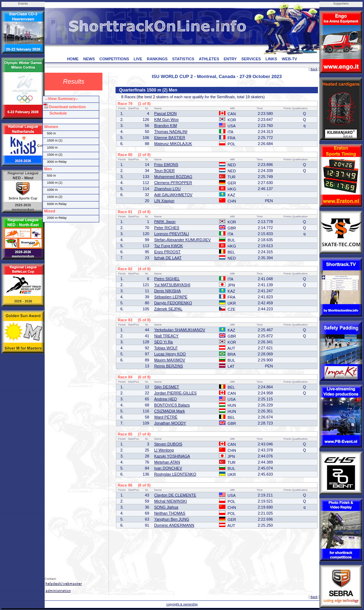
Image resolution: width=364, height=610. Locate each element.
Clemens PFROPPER (173, 183)
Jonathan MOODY (170, 423)
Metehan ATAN (167, 462)
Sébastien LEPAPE (171, 297)
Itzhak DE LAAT (168, 258)
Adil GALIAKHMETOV (173, 195)
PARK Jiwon (165, 222)
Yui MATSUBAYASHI (172, 285)
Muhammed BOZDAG (173, 177)
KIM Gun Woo (166, 120)
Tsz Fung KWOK (169, 246)
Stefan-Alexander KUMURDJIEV (183, 240)
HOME (73, 59)
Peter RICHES (167, 228)
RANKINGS (157, 59)
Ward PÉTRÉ (166, 417)
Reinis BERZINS (169, 366)
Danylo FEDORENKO (173, 303)
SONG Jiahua (166, 507)
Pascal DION (166, 113)
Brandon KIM (166, 126)
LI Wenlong (164, 450)
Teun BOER (164, 171)
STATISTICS (183, 59)
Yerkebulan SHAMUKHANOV (180, 330)
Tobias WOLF (166, 348)
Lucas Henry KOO (170, 354)
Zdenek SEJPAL (168, 309)
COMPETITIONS (114, 59)
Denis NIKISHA (167, 291)
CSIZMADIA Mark (170, 411)
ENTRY (230, 59)
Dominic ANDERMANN (174, 525)
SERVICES (251, 59)
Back (314, 69)
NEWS (89, 59)
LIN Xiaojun (164, 201)
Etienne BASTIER (170, 138)
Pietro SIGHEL (167, 279)
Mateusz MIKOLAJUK (173, 144)
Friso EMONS (166, 165)
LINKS (271, 59)
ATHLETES (209, 59)
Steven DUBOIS (168, 444)
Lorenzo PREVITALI (172, 234)
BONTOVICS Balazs (172, 405)
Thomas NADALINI (171, 132)
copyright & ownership (182, 604)
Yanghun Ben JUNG (172, 519)
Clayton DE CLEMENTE (175, 495)
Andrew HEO (166, 399)
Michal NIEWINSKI (170, 501)
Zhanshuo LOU (167, 189)
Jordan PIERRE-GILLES (175, 393)
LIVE (138, 59)
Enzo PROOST (167, 252)
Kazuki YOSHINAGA (172, 456)
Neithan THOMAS (170, 513)
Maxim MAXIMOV (170, 360)
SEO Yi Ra (164, 342)
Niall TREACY (166, 336)
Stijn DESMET (167, 387)
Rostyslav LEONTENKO (175, 474)
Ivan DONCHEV (168, 468)
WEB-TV (289, 59)
